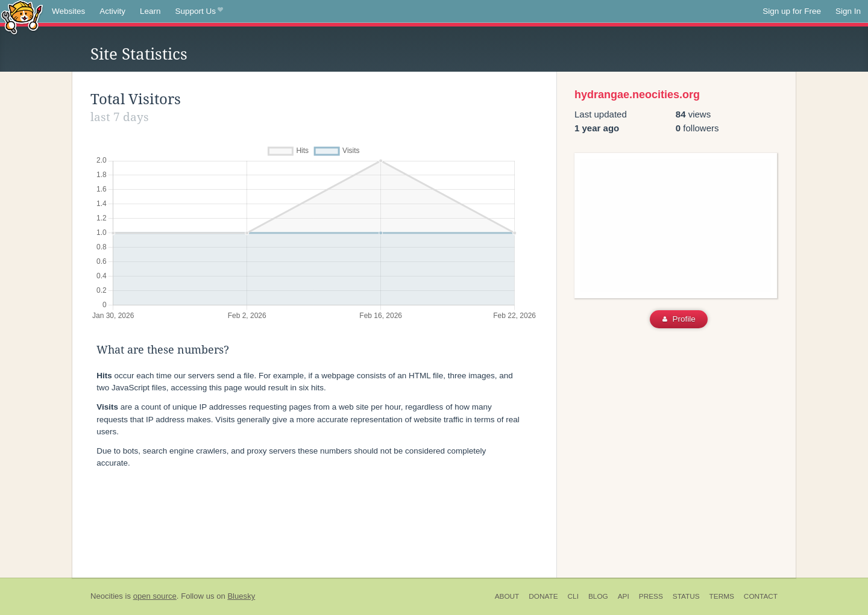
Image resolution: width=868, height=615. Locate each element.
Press (651, 596)
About (507, 596)
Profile (679, 319)
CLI (573, 596)
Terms (722, 596)
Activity (112, 11)
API (624, 596)
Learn (150, 11)
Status (686, 596)
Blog (598, 596)
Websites (68, 11)
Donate (543, 596)
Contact (761, 596)
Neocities (107, 596)
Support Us (199, 11)
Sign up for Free (792, 11)
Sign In (848, 11)
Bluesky (241, 596)
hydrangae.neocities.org (637, 95)
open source (155, 596)
